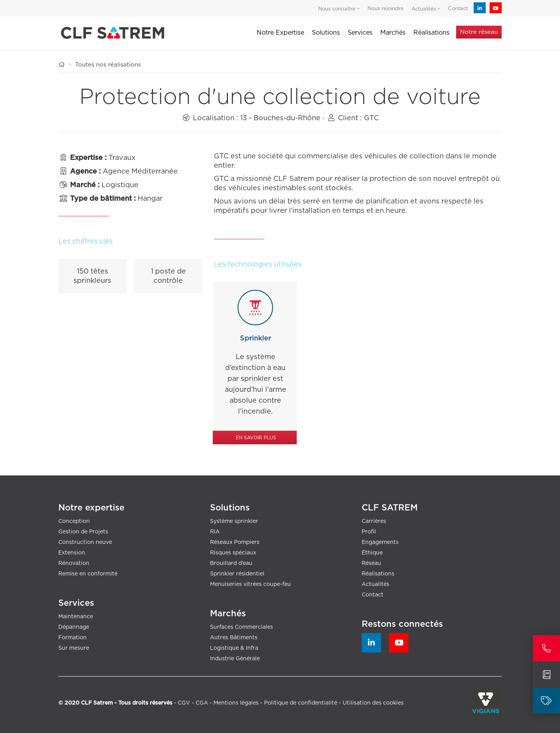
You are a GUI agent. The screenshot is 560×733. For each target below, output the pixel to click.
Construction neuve (85, 542)
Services (360, 33)
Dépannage (74, 627)
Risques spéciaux (233, 553)
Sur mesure (74, 648)
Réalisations (378, 574)
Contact (458, 9)
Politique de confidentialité (301, 703)
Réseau (371, 563)
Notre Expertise (280, 33)
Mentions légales (236, 703)
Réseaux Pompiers (235, 542)
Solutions (326, 33)
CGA (202, 703)
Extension (72, 553)
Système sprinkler (234, 521)
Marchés (393, 33)
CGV (184, 703)
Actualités (375, 584)
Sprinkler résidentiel (237, 574)
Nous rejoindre (386, 9)
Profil (369, 532)
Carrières (374, 521)
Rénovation (74, 563)
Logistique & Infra (234, 648)
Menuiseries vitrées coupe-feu (250, 584)
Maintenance (76, 617)
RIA (215, 532)
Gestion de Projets (83, 532)
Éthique (372, 553)
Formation (73, 638)
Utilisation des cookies (373, 703)
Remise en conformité (88, 574)
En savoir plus (256, 438)
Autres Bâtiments (234, 638)
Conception (74, 521)
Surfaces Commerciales (241, 627)
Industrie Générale (235, 659)
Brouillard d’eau (231, 563)
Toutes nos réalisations (108, 65)
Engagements (380, 542)
